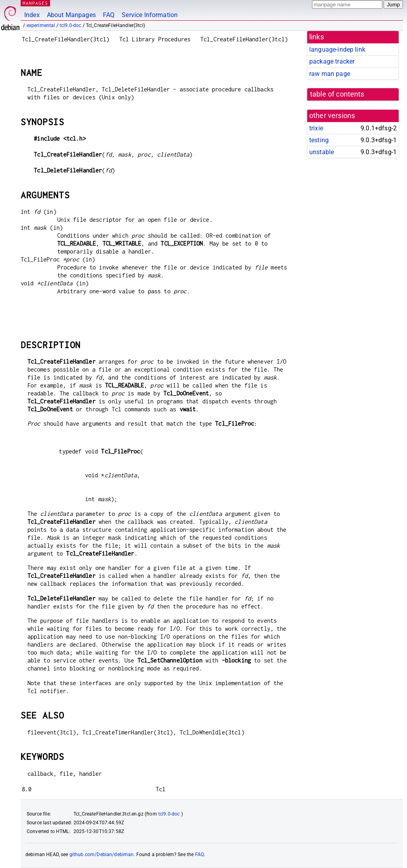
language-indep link (337, 49)
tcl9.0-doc (71, 25)
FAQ (109, 15)
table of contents (337, 94)
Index (32, 15)
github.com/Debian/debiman (102, 854)
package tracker (332, 61)
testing (319, 140)
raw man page (330, 74)
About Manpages (71, 15)
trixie (316, 128)
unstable (322, 152)
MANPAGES (35, 3)
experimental (41, 25)
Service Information (150, 15)
